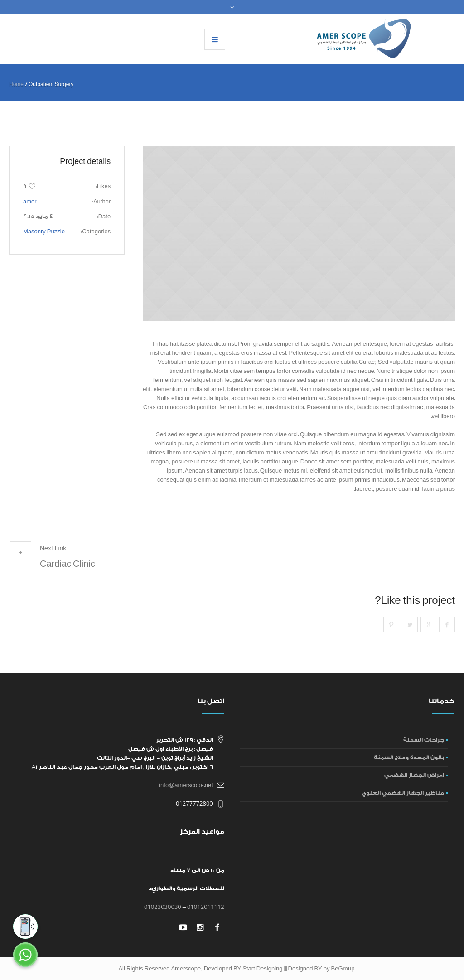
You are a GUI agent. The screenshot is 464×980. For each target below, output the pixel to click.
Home (16, 84)
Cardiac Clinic (68, 564)
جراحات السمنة (424, 740)
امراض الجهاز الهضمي (414, 775)
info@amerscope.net (186, 785)
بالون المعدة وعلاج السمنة (409, 758)
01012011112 (206, 907)
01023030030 (163, 907)
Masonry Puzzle (44, 232)
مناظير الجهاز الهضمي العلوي (403, 793)
